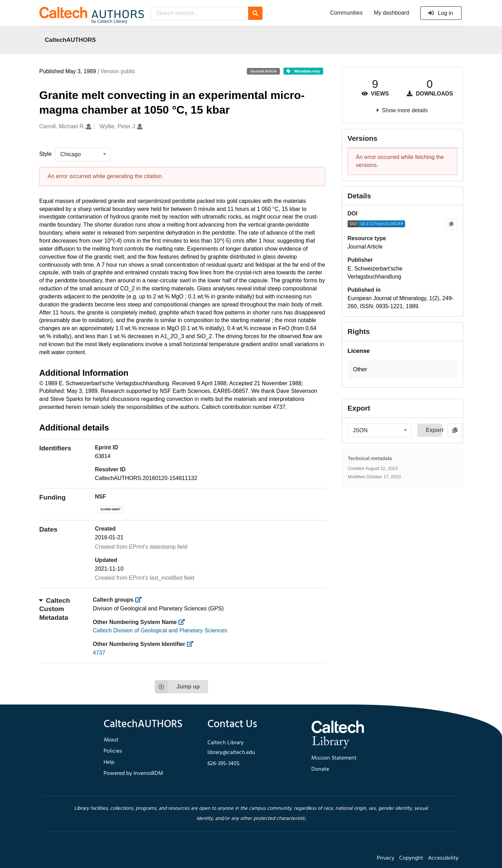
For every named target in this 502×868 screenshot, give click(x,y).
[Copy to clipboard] (451, 224)
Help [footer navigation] (109, 762)
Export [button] (434, 430)
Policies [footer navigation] (113, 751)
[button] (402, 370)
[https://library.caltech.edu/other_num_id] (192, 644)
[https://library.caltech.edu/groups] (140, 600)
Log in (440, 13)
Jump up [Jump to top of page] (177, 687)
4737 (99, 653)
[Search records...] (200, 13)
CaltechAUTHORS (71, 40)
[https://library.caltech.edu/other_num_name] (184, 622)
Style (46, 154)
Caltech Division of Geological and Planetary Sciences (160, 630)
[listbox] (83, 154)
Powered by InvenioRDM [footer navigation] (133, 774)
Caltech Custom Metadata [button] (55, 609)
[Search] (255, 13)
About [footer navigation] (111, 740)
